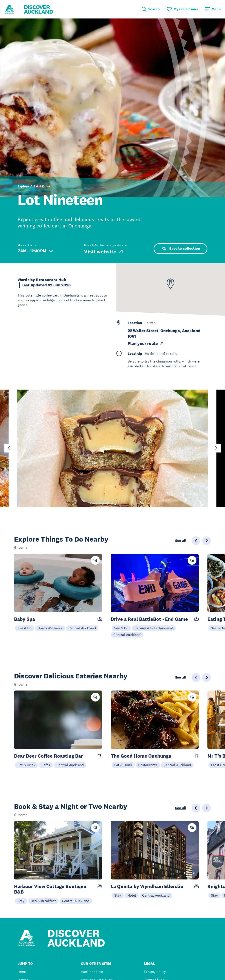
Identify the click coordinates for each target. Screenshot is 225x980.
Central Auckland (82, 628)
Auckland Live (92, 972)
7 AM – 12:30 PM (35, 251)
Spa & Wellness (50, 628)
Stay (21, 901)
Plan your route (146, 343)
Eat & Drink (42, 186)
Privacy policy (155, 972)
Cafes (46, 765)
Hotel (132, 895)
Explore (23, 186)
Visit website (104, 251)
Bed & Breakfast (43, 901)
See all (181, 541)
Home (22, 972)
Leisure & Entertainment (154, 628)
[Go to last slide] (9, 448)
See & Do (25, 628)
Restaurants (148, 765)
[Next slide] (216, 448)
